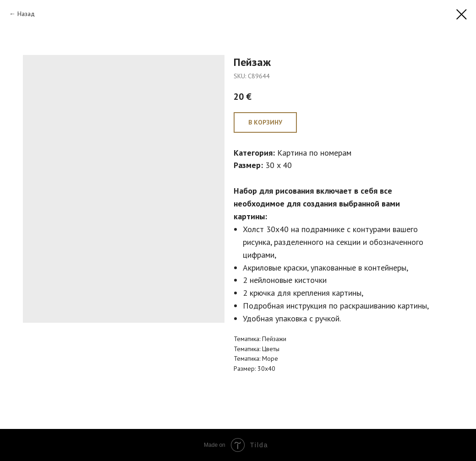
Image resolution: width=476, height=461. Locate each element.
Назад (26, 14)
